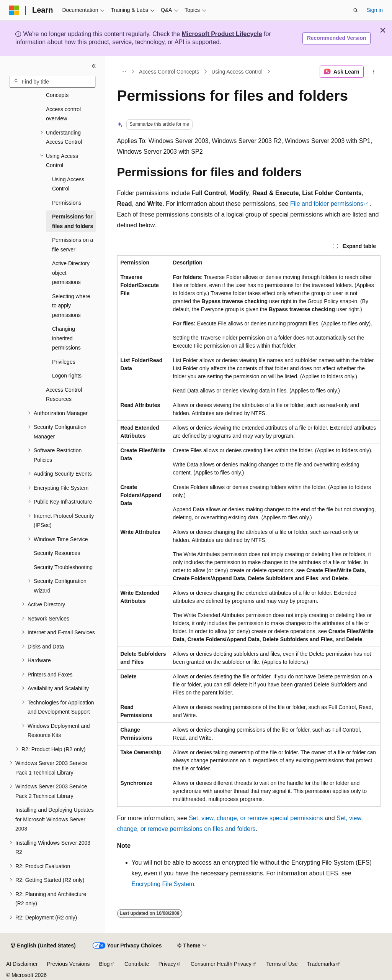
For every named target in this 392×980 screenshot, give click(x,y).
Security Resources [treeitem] (57, 553)
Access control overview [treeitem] (63, 114)
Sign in (375, 10)
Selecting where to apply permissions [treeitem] (71, 306)
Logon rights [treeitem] (67, 376)
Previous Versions (68, 964)
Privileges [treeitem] (64, 362)
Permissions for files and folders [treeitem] (73, 221)
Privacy (167, 964)
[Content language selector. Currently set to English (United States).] (43, 946)
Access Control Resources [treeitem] (64, 395)
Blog (105, 964)
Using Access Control (237, 72)
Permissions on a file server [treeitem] (73, 245)
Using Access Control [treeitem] (68, 184)
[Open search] (356, 10)
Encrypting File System (163, 884)
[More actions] (373, 72)
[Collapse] (94, 66)
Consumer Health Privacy (221, 964)
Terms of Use (282, 964)
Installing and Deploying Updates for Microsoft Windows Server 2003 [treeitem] (55, 819)
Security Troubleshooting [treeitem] (63, 567)
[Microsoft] (14, 10)
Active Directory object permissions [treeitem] (71, 273)
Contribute (137, 964)
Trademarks (321, 964)
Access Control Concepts (169, 72)
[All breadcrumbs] (124, 72)
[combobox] (52, 82)
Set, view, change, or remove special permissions (256, 818)
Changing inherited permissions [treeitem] (66, 338)
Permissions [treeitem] (67, 203)
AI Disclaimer (22, 964)
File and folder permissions (327, 204)
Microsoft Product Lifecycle (222, 34)
